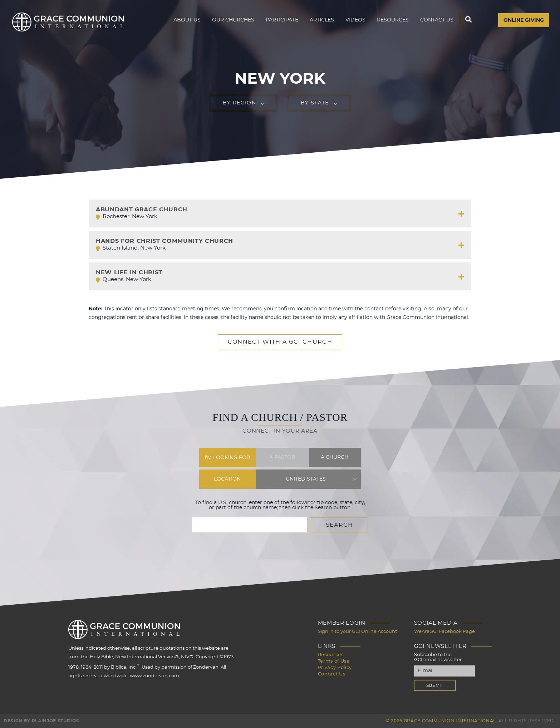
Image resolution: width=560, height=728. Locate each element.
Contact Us (437, 20)
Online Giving (524, 20)
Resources (393, 20)
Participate (282, 20)
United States (306, 479)
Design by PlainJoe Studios (41, 721)
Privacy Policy (335, 668)
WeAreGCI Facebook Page (444, 632)
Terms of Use (334, 661)
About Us (187, 20)
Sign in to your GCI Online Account (357, 632)
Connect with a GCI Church (280, 342)
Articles (322, 20)
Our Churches (233, 20)
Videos (355, 20)
